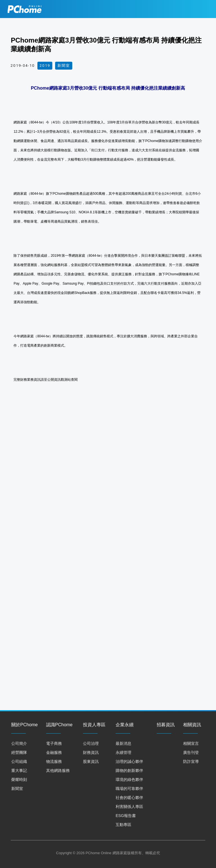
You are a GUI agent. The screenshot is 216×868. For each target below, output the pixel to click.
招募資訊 (166, 725)
